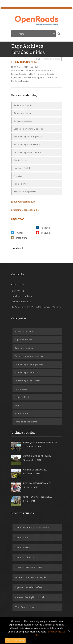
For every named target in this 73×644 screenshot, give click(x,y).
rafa (36, 67)
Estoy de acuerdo (15, 641)
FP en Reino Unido (24, 607)
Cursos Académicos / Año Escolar (32, 528)
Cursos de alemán (24, 557)
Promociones (21, 184)
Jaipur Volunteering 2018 (23, 202)
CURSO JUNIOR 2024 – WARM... (38, 456)
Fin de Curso (20, 160)
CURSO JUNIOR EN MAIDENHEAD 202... (42, 442)
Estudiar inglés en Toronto (41, 77)
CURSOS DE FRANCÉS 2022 (28, 567)
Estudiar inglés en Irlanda (27, 144)
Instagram (19, 238)
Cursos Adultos (23, 547)
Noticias (25, 81)
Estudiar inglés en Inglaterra (33, 74)
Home (38, 59)
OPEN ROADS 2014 (24, 62)
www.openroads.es (22, 302)
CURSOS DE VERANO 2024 (36, 470)
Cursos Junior (22, 538)
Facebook (44, 228)
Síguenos (18, 219)
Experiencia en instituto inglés (30, 577)
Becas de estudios (23, 121)
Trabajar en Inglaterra (25, 192)
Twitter (17, 233)
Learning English (22, 168)
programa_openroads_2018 (25, 210)
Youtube (43, 233)
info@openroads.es (22, 296)
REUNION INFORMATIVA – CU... (38, 483)
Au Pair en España (23, 105)
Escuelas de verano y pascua (28, 129)
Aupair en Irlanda (23, 70)
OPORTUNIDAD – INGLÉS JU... (38, 497)
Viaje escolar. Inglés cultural (29, 597)
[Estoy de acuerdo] (69, 631)
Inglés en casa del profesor (29, 587)
